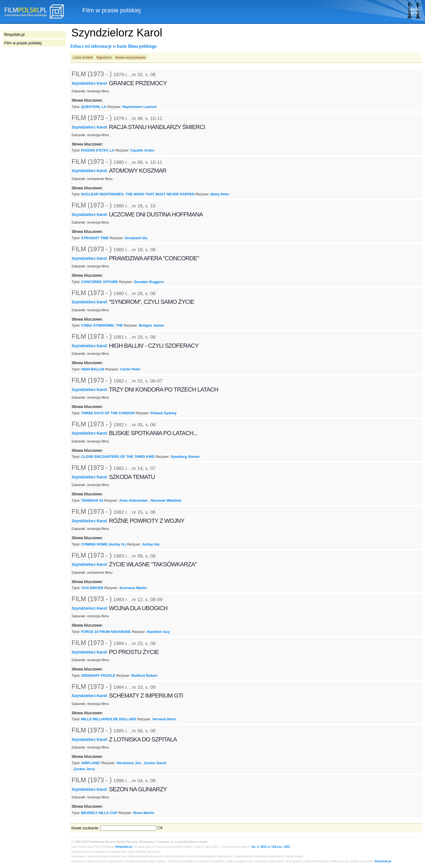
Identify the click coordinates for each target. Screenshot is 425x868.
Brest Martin (144, 813)
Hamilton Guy (158, 632)
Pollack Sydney (163, 413)
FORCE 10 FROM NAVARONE (106, 632)
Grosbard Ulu (136, 238)
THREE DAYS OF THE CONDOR (108, 413)
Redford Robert (144, 676)
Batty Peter (220, 194)
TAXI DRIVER (92, 588)
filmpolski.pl (124, 847)
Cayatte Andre (142, 150)
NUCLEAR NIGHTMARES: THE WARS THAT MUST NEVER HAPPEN (138, 194)
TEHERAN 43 (92, 500)
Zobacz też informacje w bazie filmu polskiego (113, 46)
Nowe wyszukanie (131, 57)
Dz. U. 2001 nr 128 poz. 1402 (271, 847)
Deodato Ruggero (149, 282)
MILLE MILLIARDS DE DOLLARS (109, 719)
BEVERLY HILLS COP (99, 813)
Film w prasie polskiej (23, 43)
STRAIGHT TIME (95, 238)
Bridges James (151, 325)
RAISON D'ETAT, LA (98, 150)
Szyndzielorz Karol (89, 83)
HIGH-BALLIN (93, 369)
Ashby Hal (151, 544)
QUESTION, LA (94, 107)
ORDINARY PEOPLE (98, 676)
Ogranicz (104, 57)
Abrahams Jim (129, 763)
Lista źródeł (83, 57)
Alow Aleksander (134, 500)
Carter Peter (130, 369)
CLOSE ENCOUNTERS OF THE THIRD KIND (118, 457)
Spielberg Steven (185, 457)
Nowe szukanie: (85, 828)
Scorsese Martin (133, 588)
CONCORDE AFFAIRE (100, 282)
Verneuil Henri (164, 719)
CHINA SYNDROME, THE (102, 325)
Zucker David (155, 763)
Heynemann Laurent (140, 107)
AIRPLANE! (91, 763)
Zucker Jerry (84, 769)
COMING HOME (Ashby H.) (104, 544)
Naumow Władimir (166, 500)
